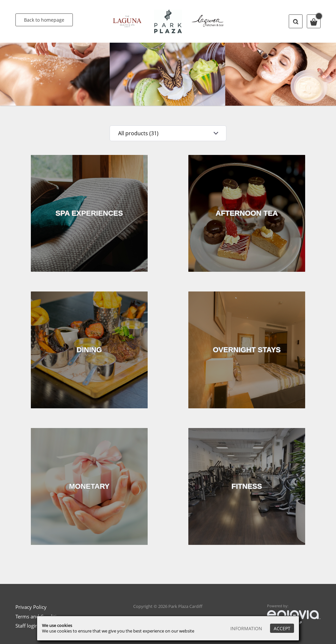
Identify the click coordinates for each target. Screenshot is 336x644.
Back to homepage (44, 20)
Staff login (27, 626)
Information (246, 628)
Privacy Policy (31, 607)
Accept (282, 628)
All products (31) (138, 133)
